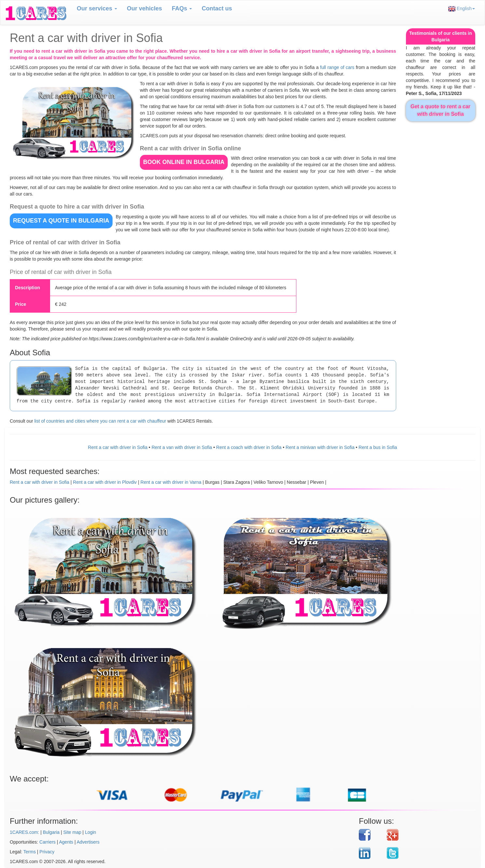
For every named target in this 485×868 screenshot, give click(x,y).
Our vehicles (144, 8)
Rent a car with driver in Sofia (118, 447)
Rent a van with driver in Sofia (182, 447)
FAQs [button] (182, 8)
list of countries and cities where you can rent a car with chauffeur (100, 421)
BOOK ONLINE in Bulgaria (184, 162)
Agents (66, 842)
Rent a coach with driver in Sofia (249, 447)
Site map (72, 832)
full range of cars (337, 67)
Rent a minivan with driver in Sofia (320, 447)
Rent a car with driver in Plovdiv (105, 482)
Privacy (47, 852)
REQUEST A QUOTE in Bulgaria (61, 221)
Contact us (217, 8)
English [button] (462, 9)
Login (90, 832)
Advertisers (88, 842)
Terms (30, 852)
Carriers (47, 842)
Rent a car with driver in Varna (171, 482)
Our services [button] (97, 8)
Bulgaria (51, 832)
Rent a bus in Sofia (378, 447)
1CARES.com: (24, 832)
